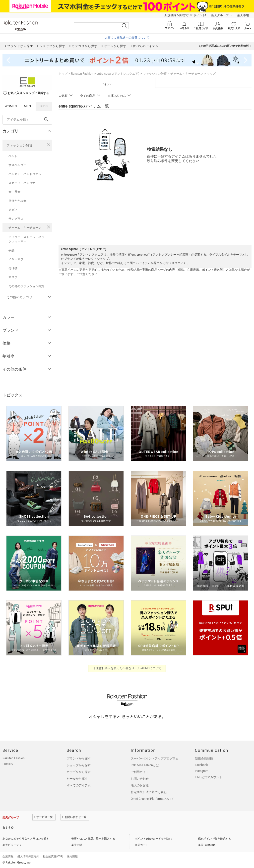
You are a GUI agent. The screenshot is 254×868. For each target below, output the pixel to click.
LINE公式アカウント (209, 777)
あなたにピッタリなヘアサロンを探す (26, 839)
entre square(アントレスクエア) (118, 74)
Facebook (201, 765)
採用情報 (72, 856)
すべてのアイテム (79, 785)
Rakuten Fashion (82, 74)
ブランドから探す (79, 759)
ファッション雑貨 (19, 145)
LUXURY (8, 764)
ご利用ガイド (140, 772)
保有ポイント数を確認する (214, 839)
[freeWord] (27, 120)
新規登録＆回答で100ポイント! (185, 15)
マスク (13, 277)
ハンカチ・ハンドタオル (25, 174)
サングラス (16, 219)
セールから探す (77, 779)
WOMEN (11, 106)
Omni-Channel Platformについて (152, 799)
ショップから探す (79, 765)
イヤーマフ (16, 259)
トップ (63, 74)
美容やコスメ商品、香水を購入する (93, 839)
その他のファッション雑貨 (26, 286)
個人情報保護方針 (28, 856)
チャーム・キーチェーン (25, 228)
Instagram (202, 771)
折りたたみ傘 (17, 201)
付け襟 (13, 268)
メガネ (13, 210)
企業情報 (8, 856)
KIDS (44, 106)
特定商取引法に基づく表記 (149, 792)
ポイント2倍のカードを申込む (153, 839)
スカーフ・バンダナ (22, 183)
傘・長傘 (14, 192)
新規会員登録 (204, 759)
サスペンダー (17, 165)
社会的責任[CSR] (53, 856)
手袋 (11, 250)
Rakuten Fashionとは (145, 765)
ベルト (13, 156)
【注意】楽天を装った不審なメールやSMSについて (127, 668)
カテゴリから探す (79, 772)
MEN (27, 106)
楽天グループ (220, 15)
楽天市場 (243, 15)
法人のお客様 (140, 785)
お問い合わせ (140, 779)
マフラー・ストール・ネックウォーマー (26, 239)
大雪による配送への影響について (127, 38)
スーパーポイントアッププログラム (155, 759)
